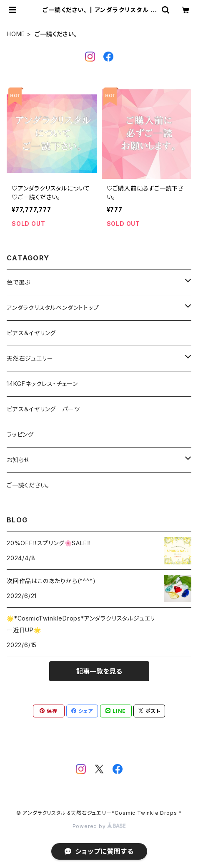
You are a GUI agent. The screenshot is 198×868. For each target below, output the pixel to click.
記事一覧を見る (99, 671)
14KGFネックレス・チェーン (42, 384)
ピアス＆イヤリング (31, 333)
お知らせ (18, 460)
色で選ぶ (19, 282)
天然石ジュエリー (30, 358)
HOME (16, 34)
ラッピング (20, 434)
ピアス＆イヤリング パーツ (43, 409)
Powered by (99, 826)
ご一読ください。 (28, 485)
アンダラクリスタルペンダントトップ (53, 308)
